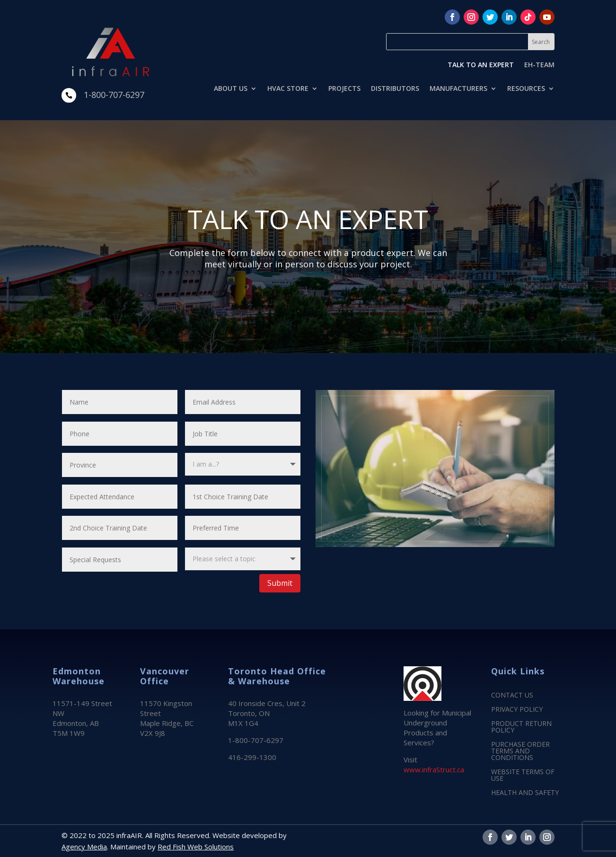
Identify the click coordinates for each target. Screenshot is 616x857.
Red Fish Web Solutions (196, 847)
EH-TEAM (539, 65)
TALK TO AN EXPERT (481, 65)
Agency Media (84, 847)
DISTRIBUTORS (395, 89)
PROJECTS (344, 89)
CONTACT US (512, 696)
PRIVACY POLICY (517, 710)
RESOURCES (526, 89)
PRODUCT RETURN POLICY (521, 727)
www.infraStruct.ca (434, 769)
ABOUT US (231, 89)
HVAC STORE (288, 89)
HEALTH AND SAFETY (525, 793)
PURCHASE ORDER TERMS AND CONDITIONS (520, 751)
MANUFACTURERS (458, 89)
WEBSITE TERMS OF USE (523, 776)
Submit (280, 583)
